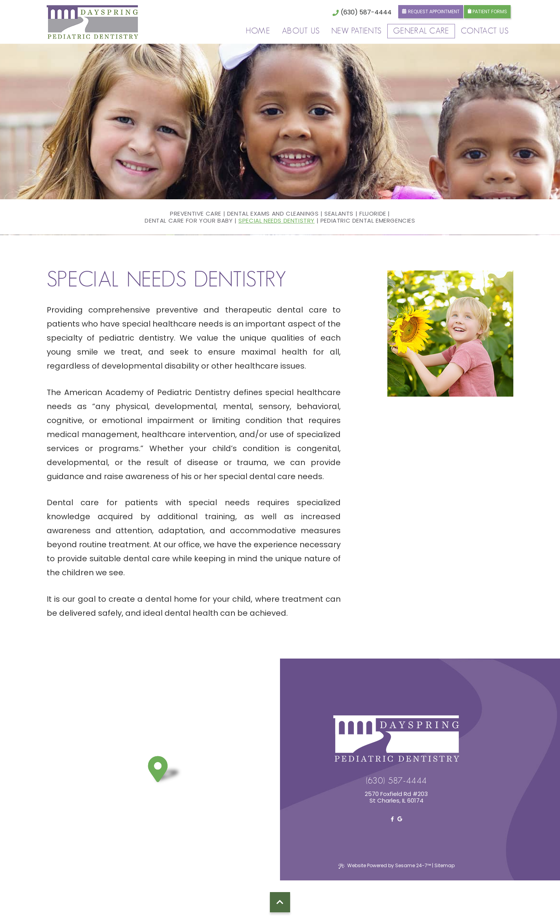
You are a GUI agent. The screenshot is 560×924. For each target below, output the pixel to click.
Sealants (339, 214)
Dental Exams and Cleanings (273, 214)
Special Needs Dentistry (276, 221)
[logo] (92, 22)
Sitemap (444, 865)
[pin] (166, 771)
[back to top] (280, 902)
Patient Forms (487, 11)
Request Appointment (431, 11)
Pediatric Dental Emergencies (368, 221)
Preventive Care (196, 214)
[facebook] (392, 819)
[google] (400, 819)
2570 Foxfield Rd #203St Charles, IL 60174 (396, 797)
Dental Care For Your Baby (189, 221)
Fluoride (373, 214)
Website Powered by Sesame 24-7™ (385, 865)
